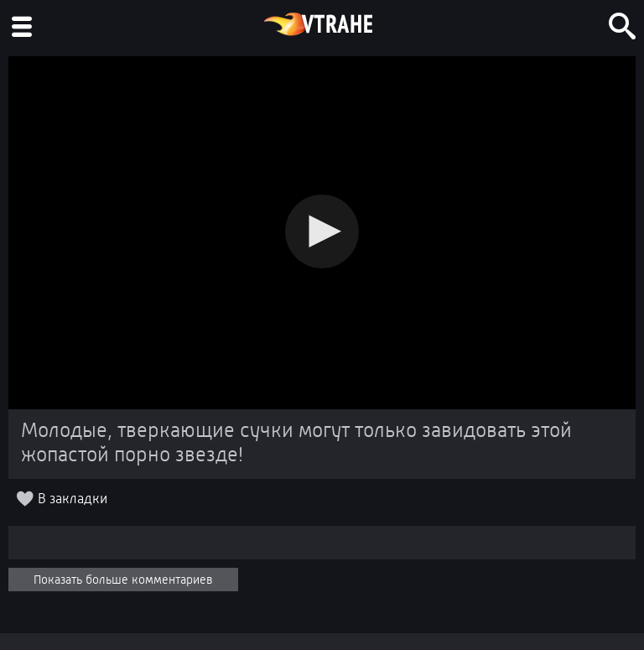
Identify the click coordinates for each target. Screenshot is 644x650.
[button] (322, 231)
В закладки (73, 499)
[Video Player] (322, 233)
